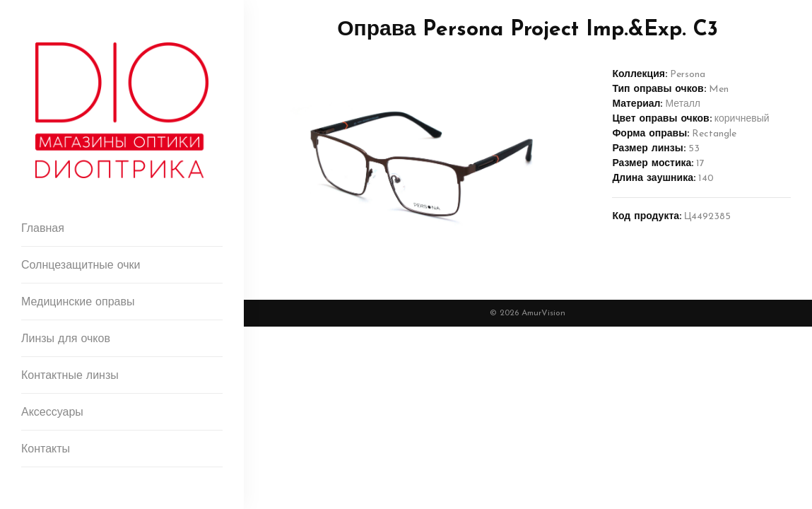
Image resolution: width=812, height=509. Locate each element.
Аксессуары (52, 413)
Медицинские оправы (78, 303)
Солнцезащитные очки (81, 266)
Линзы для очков (66, 339)
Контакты (46, 450)
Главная (43, 229)
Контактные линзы (70, 376)
